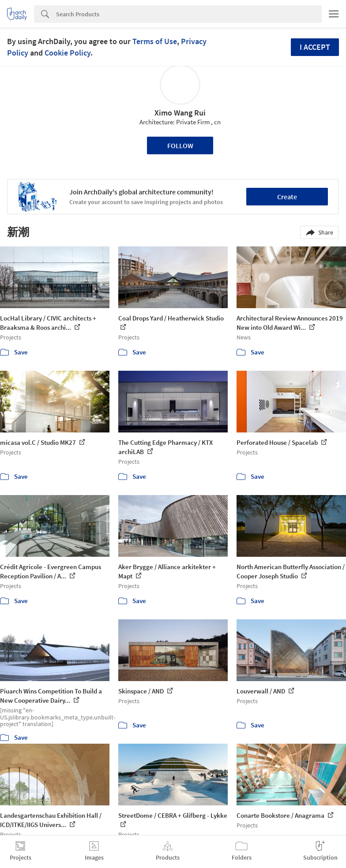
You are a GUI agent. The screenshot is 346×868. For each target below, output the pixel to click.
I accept (315, 47)
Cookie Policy (68, 53)
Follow (180, 145)
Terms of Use (155, 41)
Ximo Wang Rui (180, 113)
